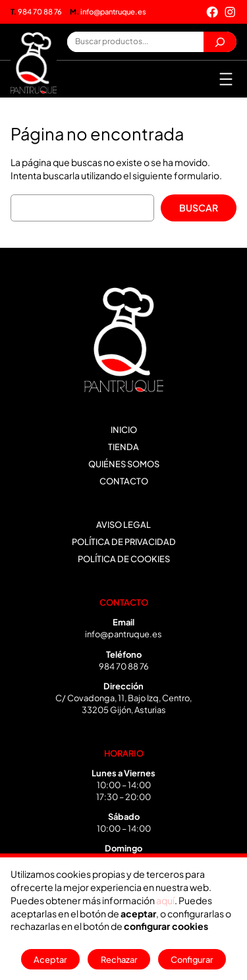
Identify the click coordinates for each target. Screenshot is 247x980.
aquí (165, 900)
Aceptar (50, 960)
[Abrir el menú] (226, 79)
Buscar (199, 208)
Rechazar (119, 960)
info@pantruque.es (108, 11)
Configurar (192, 960)
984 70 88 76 (36, 11)
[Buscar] (220, 42)
